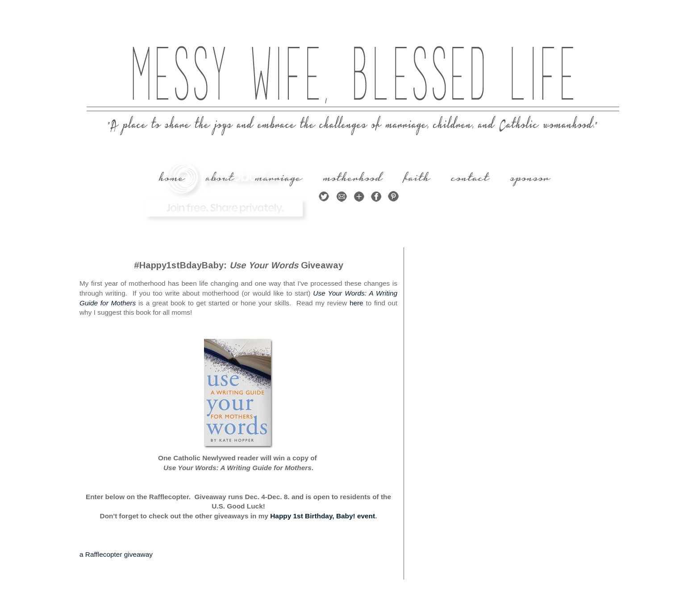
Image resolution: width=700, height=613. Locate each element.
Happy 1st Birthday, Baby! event (323, 516)
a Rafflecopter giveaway (116, 554)
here (356, 303)
